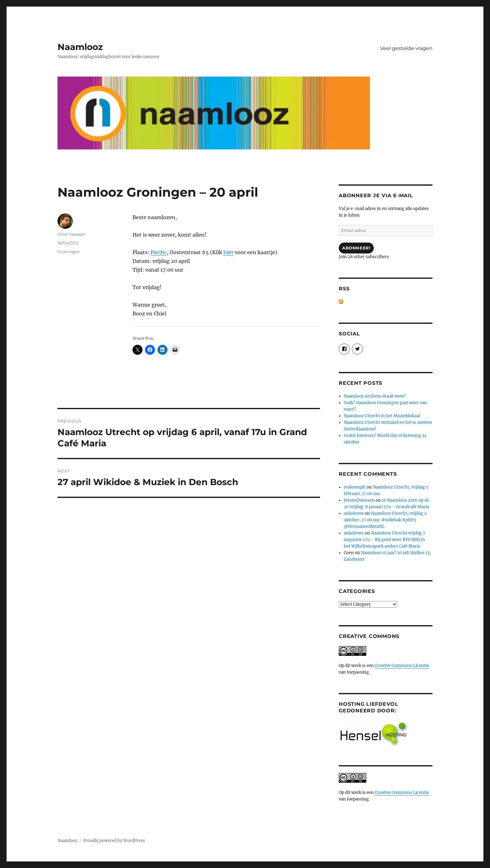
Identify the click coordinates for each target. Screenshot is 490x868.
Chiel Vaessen (72, 234)
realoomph (355, 487)
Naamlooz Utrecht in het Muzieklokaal (382, 416)
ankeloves (354, 513)
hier (228, 252)
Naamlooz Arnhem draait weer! (375, 396)
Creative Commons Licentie (402, 666)
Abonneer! (356, 248)
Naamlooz (80, 47)
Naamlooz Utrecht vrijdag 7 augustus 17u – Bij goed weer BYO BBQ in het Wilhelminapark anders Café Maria (385, 540)
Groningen (69, 252)
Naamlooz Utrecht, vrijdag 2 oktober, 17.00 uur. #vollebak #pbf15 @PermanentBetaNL (385, 520)
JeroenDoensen (359, 500)
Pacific (159, 252)
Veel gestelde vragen (406, 48)
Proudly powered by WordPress (114, 841)
